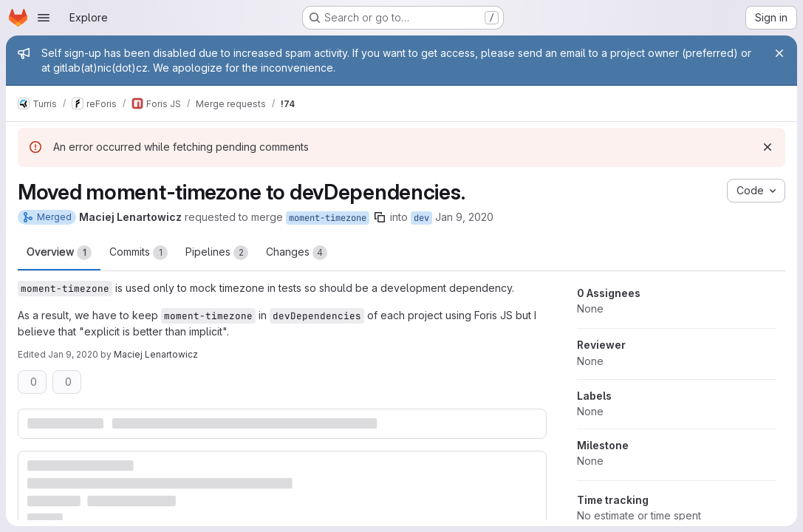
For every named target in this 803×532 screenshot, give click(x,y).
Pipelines (217, 253)
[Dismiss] (768, 147)
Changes (297, 253)
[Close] (779, 53)
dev (421, 218)
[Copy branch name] (380, 217)
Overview (59, 253)
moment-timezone (328, 218)
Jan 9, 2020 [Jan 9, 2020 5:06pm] (464, 217)
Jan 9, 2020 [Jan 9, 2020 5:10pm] (73, 354)
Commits (139, 253)
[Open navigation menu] (44, 18)
